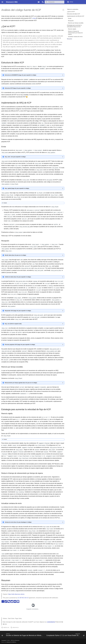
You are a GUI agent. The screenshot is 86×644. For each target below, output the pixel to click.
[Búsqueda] (55, 2)
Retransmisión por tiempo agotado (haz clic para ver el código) (21, 383)
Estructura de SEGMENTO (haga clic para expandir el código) (20, 75)
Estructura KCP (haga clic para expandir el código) (18, 88)
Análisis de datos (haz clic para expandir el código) (18, 277)
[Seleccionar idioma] (43, 2)
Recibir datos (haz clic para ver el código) (15, 255)
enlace (34, 18)
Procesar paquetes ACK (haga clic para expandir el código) (20, 345)
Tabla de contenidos (73, 9)
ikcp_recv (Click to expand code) (13, 324)
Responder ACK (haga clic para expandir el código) (18, 311)
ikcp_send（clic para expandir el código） (16, 157)
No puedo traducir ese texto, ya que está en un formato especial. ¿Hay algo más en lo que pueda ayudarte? (33, 203)
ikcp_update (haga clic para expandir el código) (17, 188)
